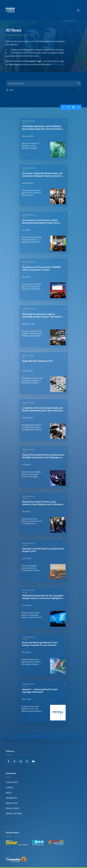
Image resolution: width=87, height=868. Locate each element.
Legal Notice (12, 782)
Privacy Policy (13, 808)
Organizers (12, 798)
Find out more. (58, 64)
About (9, 793)
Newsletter (12, 803)
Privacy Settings (14, 814)
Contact (10, 787)
